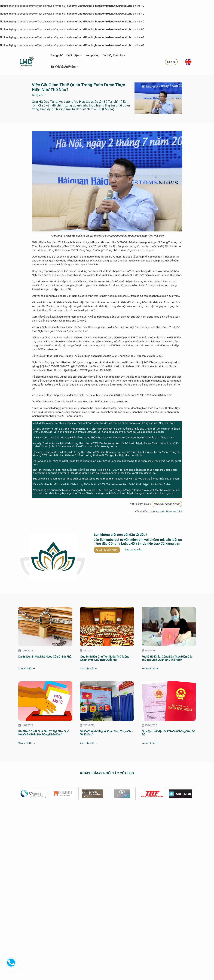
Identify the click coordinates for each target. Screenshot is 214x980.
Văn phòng (92, 55)
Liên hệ (171, 62)
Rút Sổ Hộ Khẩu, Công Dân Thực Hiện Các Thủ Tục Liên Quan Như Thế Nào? (167, 658)
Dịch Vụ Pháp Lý (114, 55)
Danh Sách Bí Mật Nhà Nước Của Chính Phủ (45, 657)
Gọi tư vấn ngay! (107, 550)
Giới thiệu (74, 55)
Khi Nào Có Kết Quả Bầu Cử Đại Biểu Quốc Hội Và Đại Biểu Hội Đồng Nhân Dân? (44, 733)
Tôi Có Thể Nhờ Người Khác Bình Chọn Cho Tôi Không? (106, 733)
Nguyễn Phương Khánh (167, 504)
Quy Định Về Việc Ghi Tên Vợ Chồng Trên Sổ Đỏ (168, 733)
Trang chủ (57, 55)
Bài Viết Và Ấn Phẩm (65, 67)
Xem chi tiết (27, 669)
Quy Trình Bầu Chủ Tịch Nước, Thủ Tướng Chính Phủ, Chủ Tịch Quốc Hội (105, 658)
